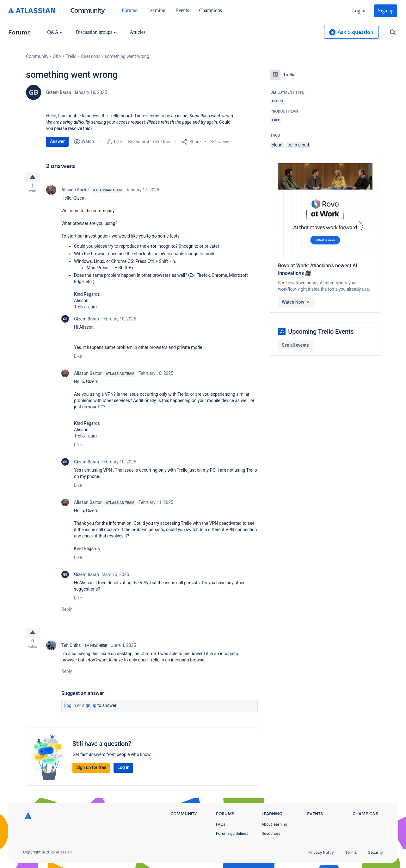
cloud (277, 145)
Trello (71, 56)
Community (88, 10)
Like (78, 359)
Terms (351, 852)
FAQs (221, 824)
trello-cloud (298, 145)
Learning (156, 10)
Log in (359, 11)
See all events (295, 345)
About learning (274, 824)
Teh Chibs (71, 650)
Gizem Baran (59, 92)
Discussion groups (96, 32)
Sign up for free (91, 772)
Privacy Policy (321, 852)
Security (375, 852)
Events (182, 10)
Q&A (55, 32)
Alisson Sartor (75, 192)
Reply (67, 612)
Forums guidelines (232, 833)
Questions (90, 56)
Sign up (386, 11)
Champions (211, 10)
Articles (138, 32)
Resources (271, 833)
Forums (129, 10)
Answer (57, 141)
